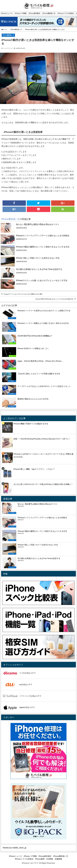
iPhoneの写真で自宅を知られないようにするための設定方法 (54, 299)
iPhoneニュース (7, 13)
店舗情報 (58, 859)
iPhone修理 (40, 859)
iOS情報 (50, 859)
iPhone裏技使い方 (49, 13)
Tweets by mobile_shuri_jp (14, 848)
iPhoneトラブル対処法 (66, 13)
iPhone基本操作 (34, 13)
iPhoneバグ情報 (21, 13)
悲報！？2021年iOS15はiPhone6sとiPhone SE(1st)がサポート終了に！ (42, 439)
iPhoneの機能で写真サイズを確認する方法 (31, 424)
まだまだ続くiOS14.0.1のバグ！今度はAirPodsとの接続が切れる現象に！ (43, 484)
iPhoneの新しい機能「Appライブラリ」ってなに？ (34, 469)
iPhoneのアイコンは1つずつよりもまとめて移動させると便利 (23, 294)
